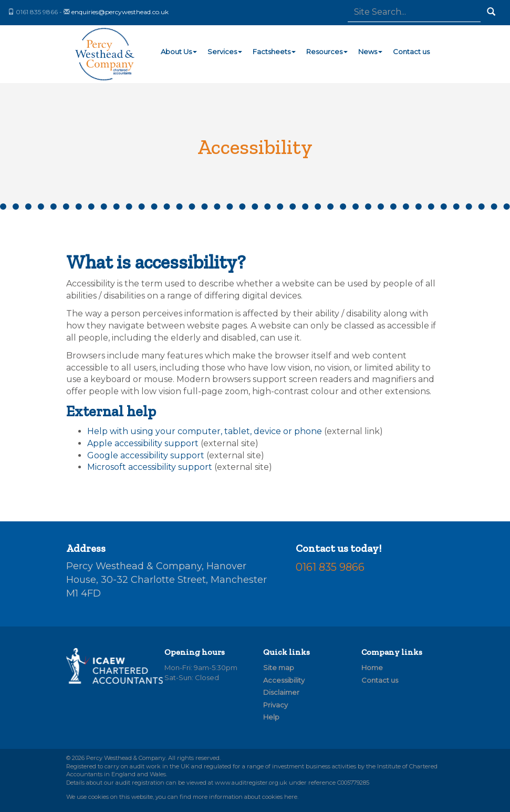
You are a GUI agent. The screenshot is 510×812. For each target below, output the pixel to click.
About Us (179, 52)
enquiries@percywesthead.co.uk (120, 12)
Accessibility (284, 680)
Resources (327, 52)
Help (271, 717)
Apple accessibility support (143, 443)
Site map (279, 667)
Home (372, 667)
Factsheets (274, 52)
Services (225, 52)
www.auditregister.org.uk (251, 783)
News (370, 52)
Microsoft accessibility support (150, 467)
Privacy (275, 705)
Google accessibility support (146, 455)
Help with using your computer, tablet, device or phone (205, 431)
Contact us (411, 52)
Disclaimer (281, 692)
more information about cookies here (245, 797)
